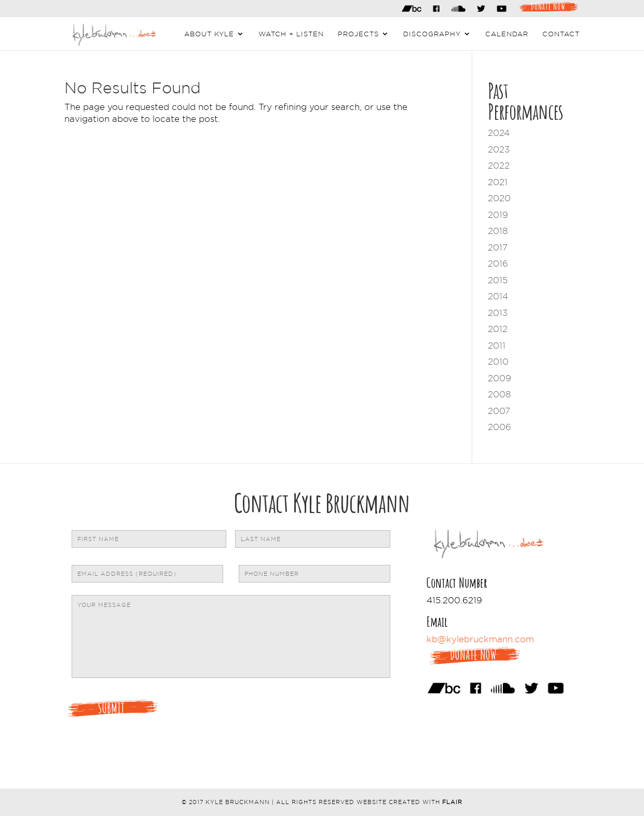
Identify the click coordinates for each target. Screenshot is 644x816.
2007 (499, 411)
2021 (498, 182)
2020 (499, 198)
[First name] (149, 539)
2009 (499, 378)
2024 (499, 133)
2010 (498, 362)
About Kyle (209, 34)
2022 (499, 165)
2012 (498, 329)
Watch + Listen (291, 34)
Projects (358, 34)
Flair (452, 802)
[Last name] (312, 539)
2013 (498, 313)
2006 (499, 427)
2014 (498, 296)
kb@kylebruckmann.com (480, 639)
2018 (498, 231)
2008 (499, 394)
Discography (432, 34)
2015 (498, 280)
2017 (498, 247)
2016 (498, 264)
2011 (497, 345)
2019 (498, 215)
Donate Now (548, 6)
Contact (561, 34)
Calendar (507, 34)
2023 (499, 149)
